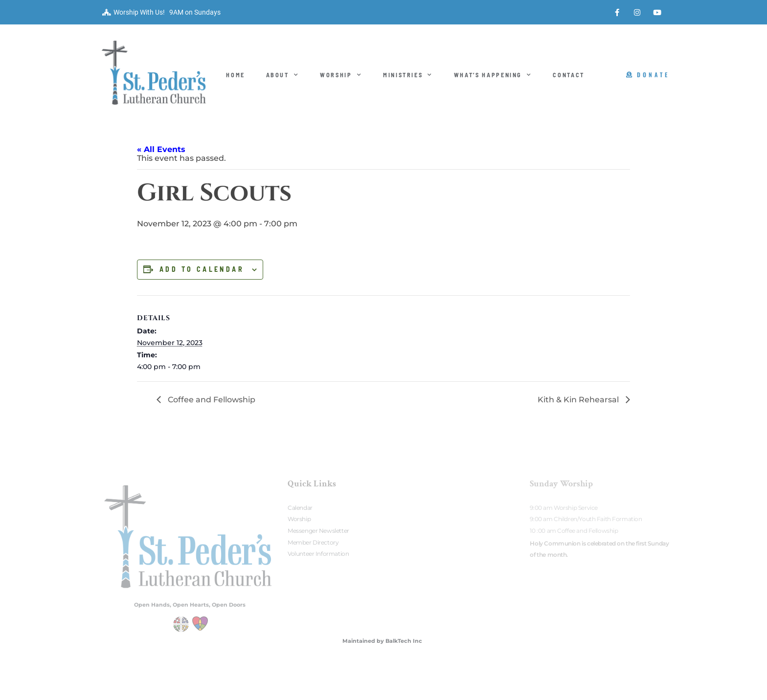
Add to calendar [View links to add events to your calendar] (202, 269)
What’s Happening (493, 75)
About (283, 75)
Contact (569, 75)
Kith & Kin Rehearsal (579, 400)
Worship (341, 75)
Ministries (408, 75)
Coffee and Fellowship (211, 400)
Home (236, 75)
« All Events (161, 149)
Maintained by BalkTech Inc (382, 641)
